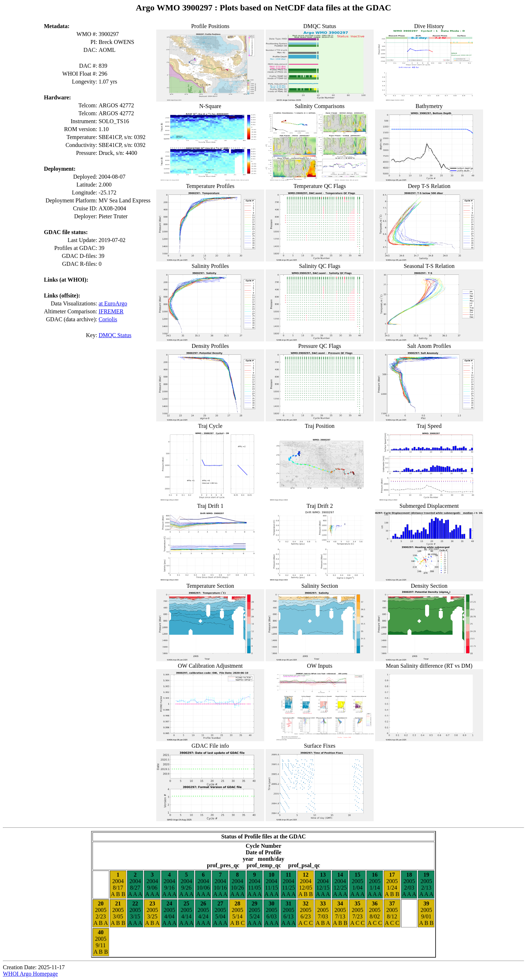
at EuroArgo (113, 303)
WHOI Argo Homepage (30, 974)
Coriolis (108, 319)
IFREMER (111, 311)
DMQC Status (115, 335)
